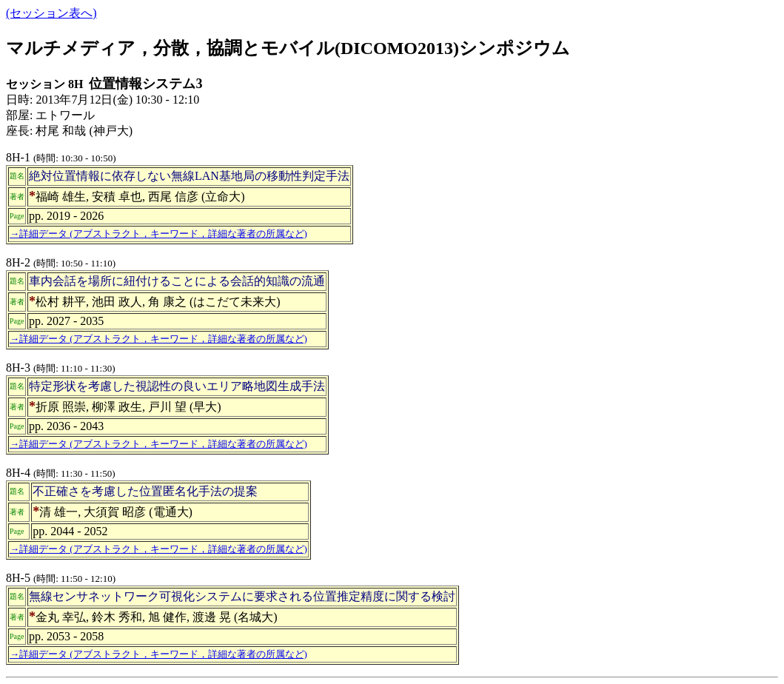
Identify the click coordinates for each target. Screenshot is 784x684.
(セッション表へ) (51, 13)
